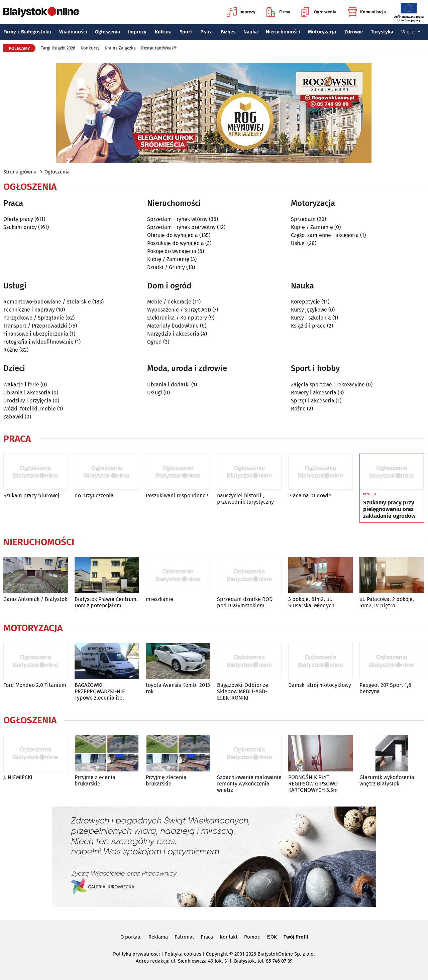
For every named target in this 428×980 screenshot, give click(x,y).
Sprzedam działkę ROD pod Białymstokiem (245, 602)
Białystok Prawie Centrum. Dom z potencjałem (106, 602)
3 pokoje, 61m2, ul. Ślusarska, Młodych (311, 602)
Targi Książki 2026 (58, 48)
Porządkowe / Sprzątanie (34, 318)
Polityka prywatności (136, 954)
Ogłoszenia (319, 12)
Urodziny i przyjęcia (27, 401)
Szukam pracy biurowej (31, 496)
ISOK (272, 937)
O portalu (131, 937)
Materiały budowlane (173, 326)
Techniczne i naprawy (29, 310)
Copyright (217, 954)
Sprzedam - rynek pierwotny (181, 227)
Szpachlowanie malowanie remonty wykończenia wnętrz (249, 784)
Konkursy (90, 48)
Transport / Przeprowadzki (35, 326)
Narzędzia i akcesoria (173, 334)
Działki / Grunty (166, 267)
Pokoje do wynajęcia (172, 251)
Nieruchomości (283, 32)
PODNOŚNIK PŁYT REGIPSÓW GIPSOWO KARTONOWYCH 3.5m (313, 784)
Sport (186, 32)
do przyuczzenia (94, 496)
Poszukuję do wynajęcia (176, 243)
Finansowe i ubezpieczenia (36, 334)
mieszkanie (159, 599)
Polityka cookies (183, 954)
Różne (11, 350)
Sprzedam (303, 219)
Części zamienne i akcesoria (325, 235)
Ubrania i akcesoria (27, 393)
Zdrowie (354, 32)
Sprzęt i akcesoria (313, 401)
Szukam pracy (20, 227)
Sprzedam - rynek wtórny (177, 219)
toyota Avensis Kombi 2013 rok (178, 688)
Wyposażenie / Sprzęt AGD (179, 310)
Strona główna (20, 172)
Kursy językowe (309, 310)
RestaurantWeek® (159, 48)
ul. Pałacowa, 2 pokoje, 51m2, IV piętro (387, 602)
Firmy (278, 12)
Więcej (411, 32)
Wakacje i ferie (21, 385)
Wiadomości (73, 32)
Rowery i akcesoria (314, 393)
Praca (206, 32)
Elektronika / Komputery (177, 318)
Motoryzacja (322, 32)
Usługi (298, 243)
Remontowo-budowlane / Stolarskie (47, 302)
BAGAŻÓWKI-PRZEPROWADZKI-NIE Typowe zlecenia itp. (100, 691)
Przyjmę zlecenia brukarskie (95, 780)
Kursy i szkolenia (311, 318)
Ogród (154, 342)
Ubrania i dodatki (169, 385)
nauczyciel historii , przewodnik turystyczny (245, 499)
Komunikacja (367, 12)
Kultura (163, 32)
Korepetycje (305, 302)
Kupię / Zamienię (168, 259)
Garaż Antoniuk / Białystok (35, 599)
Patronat (184, 937)
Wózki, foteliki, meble (30, 409)
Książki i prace (308, 326)
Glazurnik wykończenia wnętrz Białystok (387, 780)
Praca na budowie (310, 496)
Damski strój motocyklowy (320, 685)
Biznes (228, 32)
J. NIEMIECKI (18, 777)
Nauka (251, 32)
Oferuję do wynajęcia (173, 235)
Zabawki (13, 417)
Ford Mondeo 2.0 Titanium (35, 685)
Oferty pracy (18, 219)
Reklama (158, 937)
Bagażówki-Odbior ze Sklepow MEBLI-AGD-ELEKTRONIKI (243, 691)
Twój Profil (296, 937)
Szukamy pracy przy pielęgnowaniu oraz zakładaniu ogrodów (389, 510)
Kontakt (229, 937)
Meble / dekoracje (169, 302)
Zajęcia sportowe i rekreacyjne (328, 385)
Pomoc (252, 937)
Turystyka (382, 32)
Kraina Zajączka (120, 48)
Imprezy (241, 12)
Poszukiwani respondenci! (177, 496)
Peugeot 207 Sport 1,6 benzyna (385, 688)
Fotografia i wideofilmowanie (38, 342)
